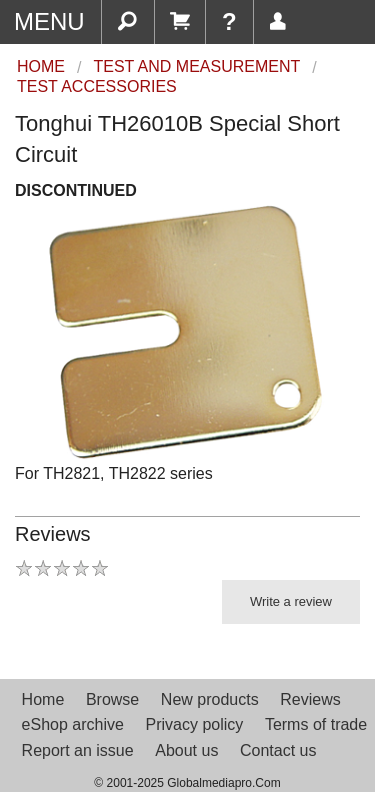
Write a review (291, 601)
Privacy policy (194, 724)
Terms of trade (316, 724)
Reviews (310, 699)
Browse (112, 699)
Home (43, 699)
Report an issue (78, 750)
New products (210, 699)
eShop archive (73, 724)
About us (186, 750)
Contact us (278, 750)
